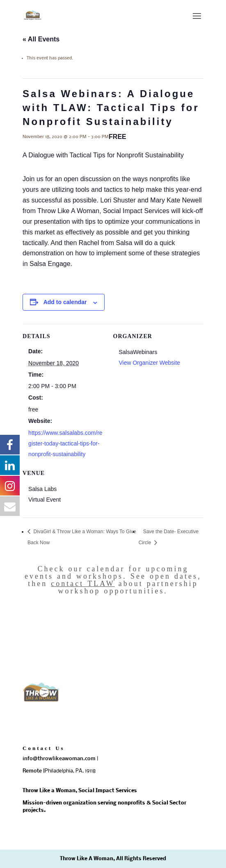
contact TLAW (83, 584)
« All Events (41, 39)
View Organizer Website (150, 363)
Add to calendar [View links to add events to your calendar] (65, 302)
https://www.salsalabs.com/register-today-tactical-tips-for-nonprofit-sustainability (65, 443)
